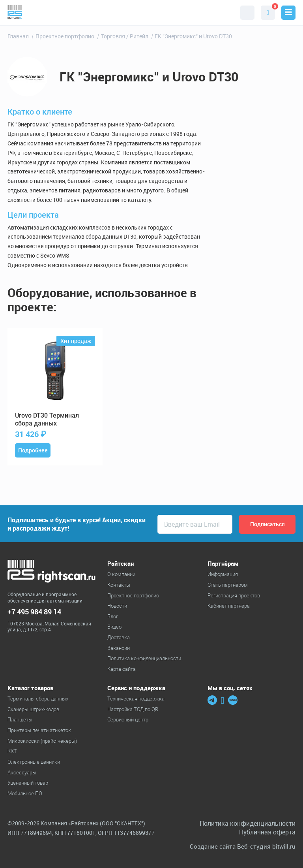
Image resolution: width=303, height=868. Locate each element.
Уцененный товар (28, 783)
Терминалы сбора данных (38, 699)
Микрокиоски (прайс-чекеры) (42, 741)
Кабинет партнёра (229, 606)
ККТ (12, 751)
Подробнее (33, 450)
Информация (223, 574)
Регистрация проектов (234, 595)
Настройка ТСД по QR (133, 709)
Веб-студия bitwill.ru (266, 846)
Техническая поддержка (136, 699)
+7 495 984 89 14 (34, 612)
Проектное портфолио (133, 595)
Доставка (119, 637)
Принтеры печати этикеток (39, 730)
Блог (113, 616)
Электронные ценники (34, 762)
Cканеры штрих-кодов (33, 709)
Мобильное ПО (25, 793)
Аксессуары (22, 772)
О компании (121, 574)
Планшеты (20, 719)
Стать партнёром (228, 585)
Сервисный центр (128, 719)
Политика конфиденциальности (144, 658)
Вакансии (119, 648)
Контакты (119, 585)
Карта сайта (122, 669)
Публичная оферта (267, 832)
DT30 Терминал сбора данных (47, 420)
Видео (114, 627)
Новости (117, 606)
